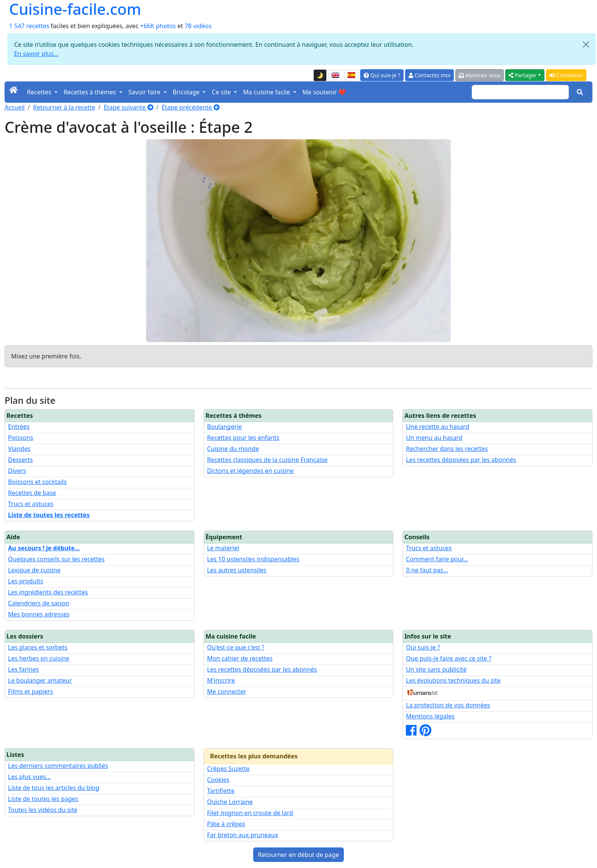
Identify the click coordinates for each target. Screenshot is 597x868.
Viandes (19, 449)
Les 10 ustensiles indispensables (253, 559)
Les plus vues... (29, 777)
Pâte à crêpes (226, 824)
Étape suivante (128, 107)
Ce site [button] (222, 92)
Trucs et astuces (31, 504)
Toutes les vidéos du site (43, 810)
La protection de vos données (448, 705)
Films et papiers (30, 691)
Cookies (218, 780)
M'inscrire (221, 680)
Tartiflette (221, 791)
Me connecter (227, 691)
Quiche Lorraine (230, 802)
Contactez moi (429, 75)
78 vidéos (198, 26)
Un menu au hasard (434, 438)
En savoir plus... (36, 54)
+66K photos (158, 26)
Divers (17, 471)
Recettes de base (32, 493)
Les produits (26, 581)
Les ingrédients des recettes (48, 592)
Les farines (23, 669)
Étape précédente (191, 107)
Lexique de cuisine (34, 570)
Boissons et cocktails (37, 482)
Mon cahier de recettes (240, 658)
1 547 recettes (29, 26)
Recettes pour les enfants (243, 438)
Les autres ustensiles (237, 570)
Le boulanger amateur (40, 680)
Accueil (15, 107)
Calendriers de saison (39, 603)
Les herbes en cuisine (39, 658)
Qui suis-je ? (382, 75)
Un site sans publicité (436, 669)
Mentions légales (430, 716)
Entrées (19, 427)
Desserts (20, 460)
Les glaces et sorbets (38, 647)
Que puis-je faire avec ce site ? (449, 658)
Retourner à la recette (64, 107)
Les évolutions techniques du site (453, 680)
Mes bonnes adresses (39, 614)
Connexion (566, 75)
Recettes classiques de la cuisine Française (267, 460)
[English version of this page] (335, 75)
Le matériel (223, 548)
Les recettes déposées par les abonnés (461, 460)
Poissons (21, 438)
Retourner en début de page (299, 855)
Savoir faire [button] (145, 92)
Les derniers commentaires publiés (58, 766)
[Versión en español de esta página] (351, 75)
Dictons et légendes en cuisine (251, 471)
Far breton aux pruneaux (243, 835)
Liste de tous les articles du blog (54, 788)
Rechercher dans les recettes (447, 449)
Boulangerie (225, 427)
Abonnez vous (480, 75)
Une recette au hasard (437, 427)
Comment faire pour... (437, 559)
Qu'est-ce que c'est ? (236, 647)
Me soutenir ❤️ (324, 92)
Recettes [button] (40, 92)
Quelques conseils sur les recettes (56, 559)
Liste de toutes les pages (43, 799)
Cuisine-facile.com (75, 9)
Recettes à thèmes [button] (91, 92)
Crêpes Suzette (228, 769)
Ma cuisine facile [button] (267, 92)
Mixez (19, 356)
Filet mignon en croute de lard (250, 813)
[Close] (586, 45)
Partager (523, 75)
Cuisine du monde (233, 449)
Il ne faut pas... (427, 570)
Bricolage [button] (187, 92)
